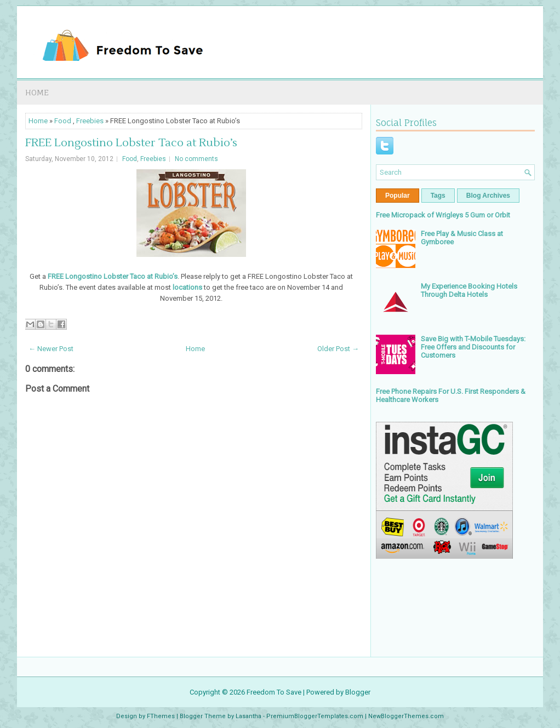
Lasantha (248, 716)
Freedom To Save (274, 692)
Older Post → (338, 349)
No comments (196, 159)
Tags (438, 196)
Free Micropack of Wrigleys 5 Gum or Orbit (443, 215)
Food (63, 121)
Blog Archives (488, 196)
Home (37, 92)
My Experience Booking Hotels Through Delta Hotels (469, 290)
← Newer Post (51, 349)
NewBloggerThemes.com (406, 716)
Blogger (358, 692)
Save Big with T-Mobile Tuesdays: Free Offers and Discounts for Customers (473, 347)
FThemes (161, 716)
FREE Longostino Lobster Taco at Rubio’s (131, 143)
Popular (398, 196)
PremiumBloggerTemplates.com (315, 716)
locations (187, 287)
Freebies (90, 121)
